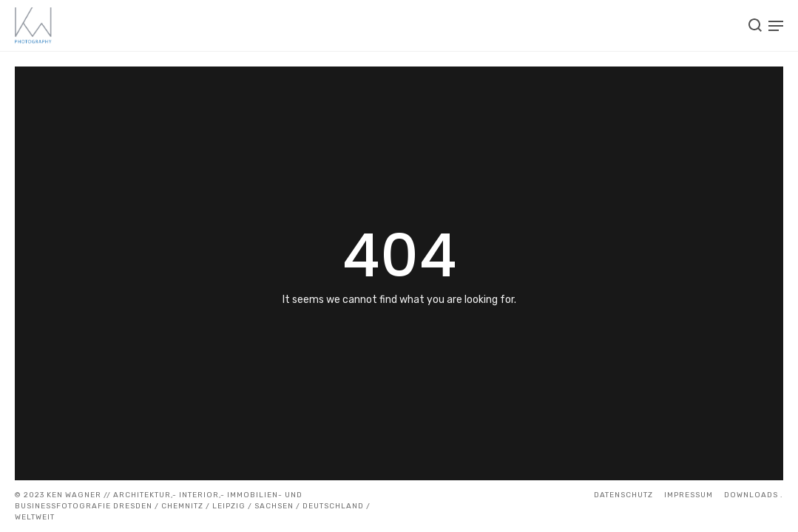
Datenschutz (623, 495)
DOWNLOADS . (754, 495)
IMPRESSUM (689, 495)
